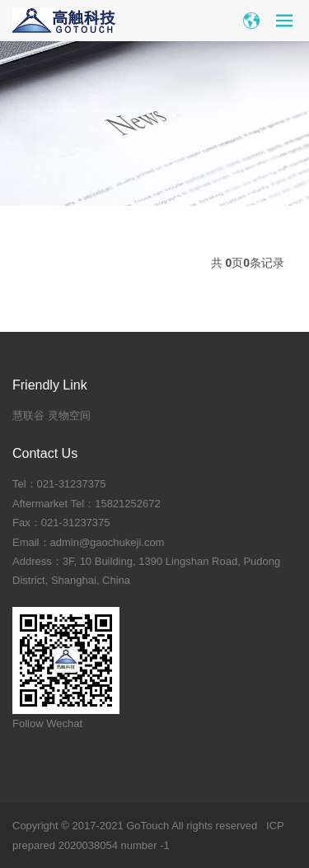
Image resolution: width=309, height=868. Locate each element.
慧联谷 (28, 415)
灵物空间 (69, 415)
